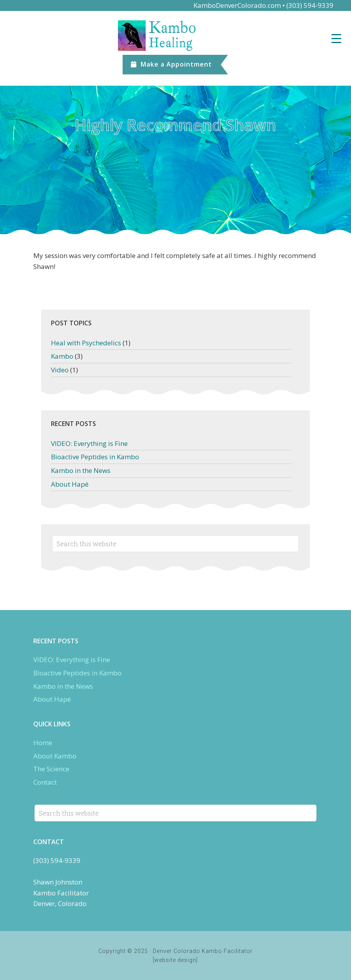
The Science (51, 769)
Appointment (171, 64)
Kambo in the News (81, 470)
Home (43, 743)
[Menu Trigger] (336, 38)
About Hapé (70, 484)
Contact (45, 782)
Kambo (62, 356)
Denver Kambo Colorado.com (175, 36)
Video (60, 370)
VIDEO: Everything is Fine (89, 443)
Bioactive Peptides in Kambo (95, 457)
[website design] (175, 960)
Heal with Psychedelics (86, 343)
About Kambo (55, 756)
